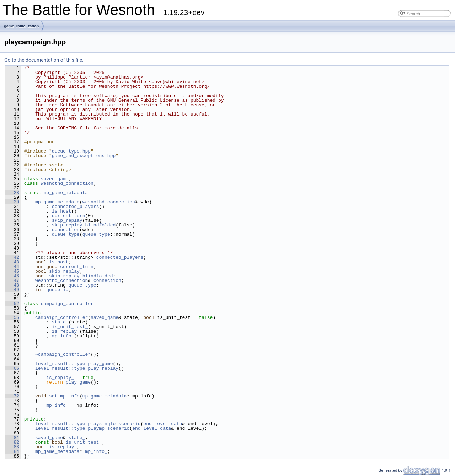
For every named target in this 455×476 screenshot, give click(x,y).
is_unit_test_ (70, 327)
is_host (62, 211)
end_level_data (163, 424)
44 (12, 267)
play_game (100, 364)
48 (12, 285)
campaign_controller (67, 304)
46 (12, 276)
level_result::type (60, 364)
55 (12, 317)
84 (12, 451)
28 (12, 193)
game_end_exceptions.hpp (84, 156)
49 (12, 290)
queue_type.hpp (71, 151)
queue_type (66, 234)
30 (12, 202)
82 (12, 442)
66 (12, 368)
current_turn (69, 216)
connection (66, 230)
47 (12, 280)
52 (12, 304)
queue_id (57, 290)
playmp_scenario (109, 428)
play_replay (103, 368)
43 (12, 262)
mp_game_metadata (66, 193)
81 (12, 438)
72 (12, 396)
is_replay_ (66, 331)
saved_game (55, 179)
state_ (60, 322)
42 (12, 257)
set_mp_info (64, 396)
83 (12, 447)
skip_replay (67, 220)
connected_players (76, 207)
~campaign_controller (63, 354)
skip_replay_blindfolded (84, 225)
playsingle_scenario (114, 424)
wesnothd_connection (67, 183)
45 (12, 271)
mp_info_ (63, 336)
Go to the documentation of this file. (44, 60)
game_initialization (21, 26)
